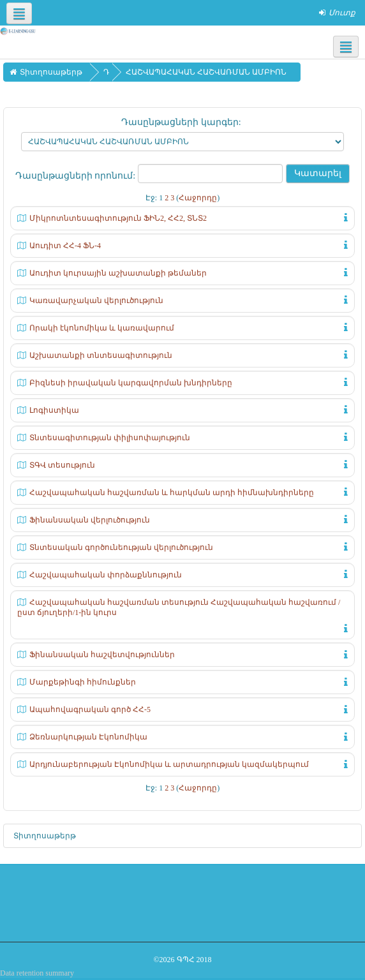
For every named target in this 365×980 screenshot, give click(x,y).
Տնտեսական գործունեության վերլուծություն (121, 547)
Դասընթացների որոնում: (77, 176)
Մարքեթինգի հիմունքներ (83, 682)
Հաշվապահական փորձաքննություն (106, 575)
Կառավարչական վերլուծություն (96, 301)
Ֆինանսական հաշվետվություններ (102, 655)
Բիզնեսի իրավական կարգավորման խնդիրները (131, 383)
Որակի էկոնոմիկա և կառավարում (102, 328)
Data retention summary (37, 973)
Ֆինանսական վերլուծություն (90, 520)
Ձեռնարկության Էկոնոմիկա (88, 737)
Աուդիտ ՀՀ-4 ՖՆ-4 (65, 246)
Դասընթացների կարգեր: (181, 122)
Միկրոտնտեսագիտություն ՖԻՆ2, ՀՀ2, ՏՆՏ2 (118, 218)
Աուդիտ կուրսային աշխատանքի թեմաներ (118, 273)
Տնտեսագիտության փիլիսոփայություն (110, 438)
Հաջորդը (198, 198)
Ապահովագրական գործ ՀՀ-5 (90, 709)
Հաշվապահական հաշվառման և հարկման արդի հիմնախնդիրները (172, 493)
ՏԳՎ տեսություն (62, 465)
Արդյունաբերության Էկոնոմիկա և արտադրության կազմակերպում (169, 764)
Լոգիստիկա (54, 410)
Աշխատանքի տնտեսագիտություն (101, 355)
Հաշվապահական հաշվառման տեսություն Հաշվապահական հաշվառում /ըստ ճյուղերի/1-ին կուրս (179, 607)
